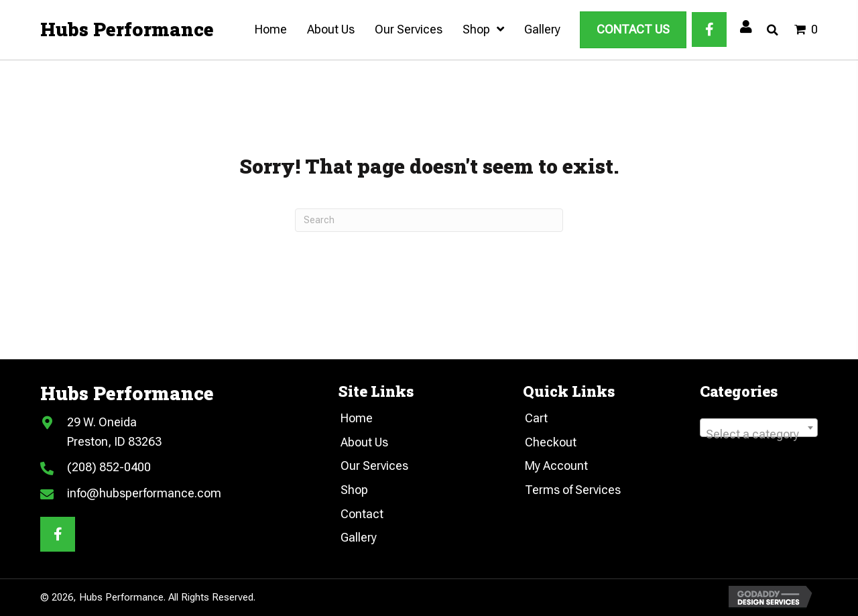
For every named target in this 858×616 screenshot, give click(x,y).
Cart (536, 418)
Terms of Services (573, 490)
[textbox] (759, 434)
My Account (556, 466)
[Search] (429, 220)
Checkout (551, 442)
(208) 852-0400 (109, 467)
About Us (364, 442)
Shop (354, 490)
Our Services (374, 466)
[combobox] (759, 428)
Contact (362, 514)
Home (357, 418)
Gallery (359, 537)
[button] (709, 29)
